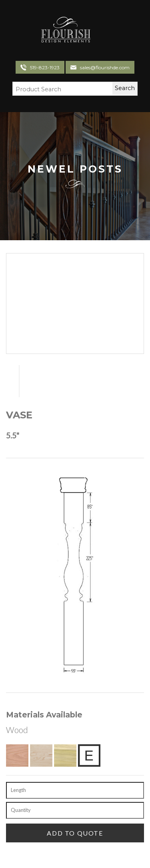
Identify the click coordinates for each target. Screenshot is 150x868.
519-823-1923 (45, 67)
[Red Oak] (17, 755)
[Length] (75, 790)
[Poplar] (65, 755)
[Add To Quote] (75, 833)
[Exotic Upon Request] (89, 755)
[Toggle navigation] (100, 31)
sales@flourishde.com (105, 67)
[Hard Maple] (41, 755)
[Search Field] (58, 90)
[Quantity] (75, 810)
